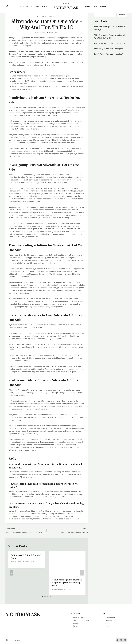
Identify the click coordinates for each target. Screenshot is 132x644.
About (87, 6)
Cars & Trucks (42, 17)
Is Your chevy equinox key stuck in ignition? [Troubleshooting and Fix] (67, 583)
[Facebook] (117, 640)
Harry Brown (41, 32)
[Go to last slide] (11, 573)
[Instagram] (125, 640)
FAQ (95, 6)
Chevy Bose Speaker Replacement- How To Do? (25, 530)
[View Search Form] (7, 6)
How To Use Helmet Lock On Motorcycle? (110, 43)
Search (122, 15)
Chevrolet (52, 17)
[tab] (43, 597)
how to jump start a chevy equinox (68, 530)
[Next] (82, 573)
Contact (104, 6)
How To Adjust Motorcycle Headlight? (108, 54)
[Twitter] (121, 640)
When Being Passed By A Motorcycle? (109, 49)
